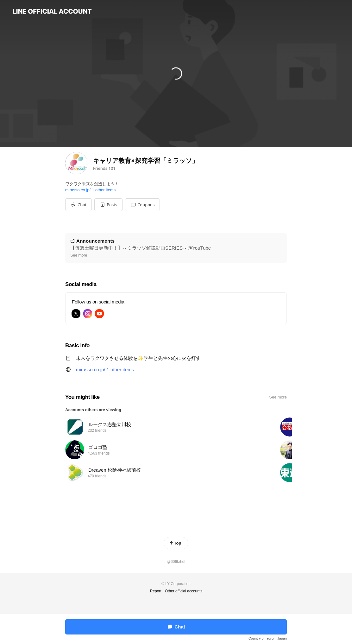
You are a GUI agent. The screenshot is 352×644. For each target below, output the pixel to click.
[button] (108, 205)
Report (156, 591)
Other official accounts (184, 591)
